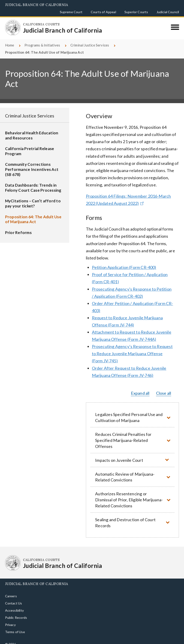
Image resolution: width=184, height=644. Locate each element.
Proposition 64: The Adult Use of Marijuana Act (33, 214)
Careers (11, 591)
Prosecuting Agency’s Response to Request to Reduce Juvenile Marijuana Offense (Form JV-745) (132, 348)
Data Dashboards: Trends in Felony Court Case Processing (33, 182)
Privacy (10, 619)
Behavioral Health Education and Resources (32, 130)
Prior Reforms (18, 227)
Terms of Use (15, 627)
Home (10, 40)
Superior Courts (136, 12)
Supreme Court (71, 12)
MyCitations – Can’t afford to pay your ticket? (33, 198)
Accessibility (14, 605)
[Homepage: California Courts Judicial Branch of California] (11, 26)
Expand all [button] (140, 388)
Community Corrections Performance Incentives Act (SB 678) (32, 164)
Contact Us (14, 598)
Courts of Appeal (103, 12)
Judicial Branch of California (37, 5)
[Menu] (175, 27)
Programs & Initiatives (42, 40)
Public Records (16, 612)
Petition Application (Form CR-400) (124, 262)
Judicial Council (168, 12)
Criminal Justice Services (90, 40)
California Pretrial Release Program (30, 146)
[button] (133, 412)
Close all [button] (164, 388)
